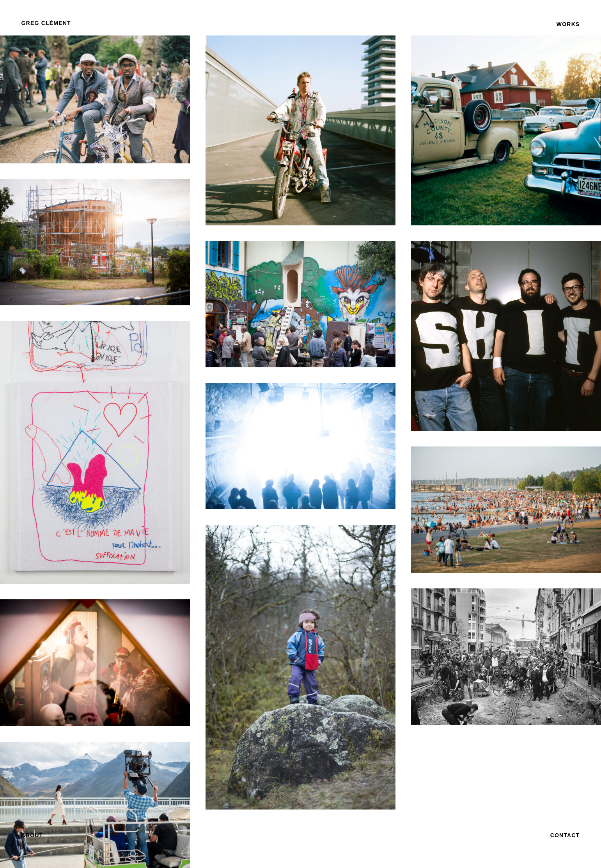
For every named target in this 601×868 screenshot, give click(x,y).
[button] (46, 23)
